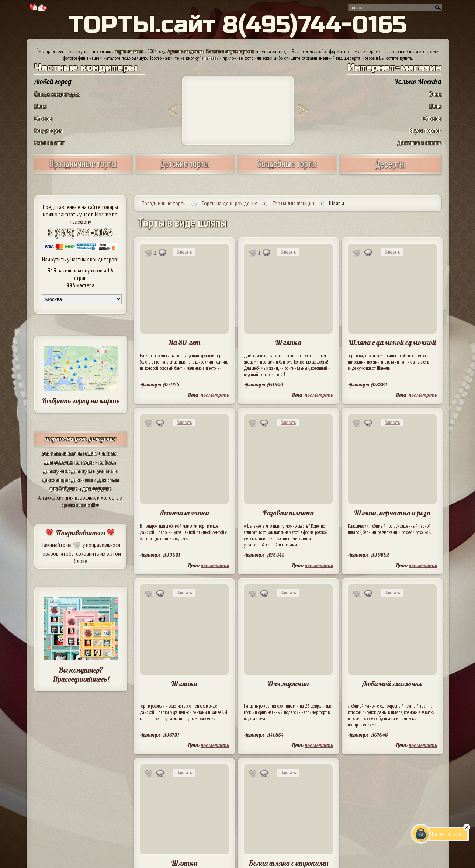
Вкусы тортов (425, 130)
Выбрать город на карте (81, 401)
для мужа (82, 471)
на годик (87, 453)
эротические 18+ (80, 505)
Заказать (184, 252)
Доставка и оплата (419, 143)
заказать (209, 58)
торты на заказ (129, 51)
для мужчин (56, 471)
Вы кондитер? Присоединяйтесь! (81, 674)
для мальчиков (58, 453)
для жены (82, 480)
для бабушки (63, 489)
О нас (435, 94)
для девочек (58, 462)
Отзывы (43, 118)
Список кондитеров (57, 94)
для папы (107, 471)
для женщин (56, 480)
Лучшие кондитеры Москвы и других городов (211, 51)
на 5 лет (110, 453)
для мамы (108, 480)
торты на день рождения (81, 439)
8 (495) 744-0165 (80, 232)
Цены (40, 106)
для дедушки (97, 489)
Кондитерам (49, 130)
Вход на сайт (49, 143)
